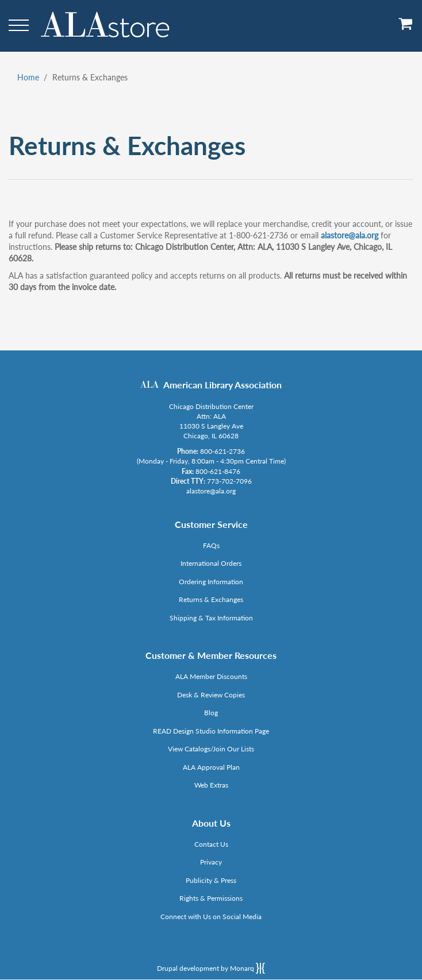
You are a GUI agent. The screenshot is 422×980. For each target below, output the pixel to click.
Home (28, 77)
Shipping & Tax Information (211, 618)
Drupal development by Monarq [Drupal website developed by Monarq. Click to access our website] (211, 968)
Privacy (211, 862)
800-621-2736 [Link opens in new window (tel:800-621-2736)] (222, 451)
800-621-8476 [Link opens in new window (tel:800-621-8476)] (218, 471)
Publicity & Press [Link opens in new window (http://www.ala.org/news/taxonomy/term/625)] (211, 880)
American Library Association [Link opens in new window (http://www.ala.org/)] (222, 385)
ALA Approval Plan (211, 767)
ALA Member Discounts (211, 676)
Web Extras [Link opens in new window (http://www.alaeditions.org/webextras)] (211, 785)
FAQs (211, 545)
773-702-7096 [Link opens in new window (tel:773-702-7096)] (229, 481)
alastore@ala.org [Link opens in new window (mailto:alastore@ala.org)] (350, 235)
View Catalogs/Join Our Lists (211, 749)
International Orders (211, 563)
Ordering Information (211, 582)
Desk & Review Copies (211, 695)
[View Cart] (406, 28)
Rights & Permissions (211, 898)
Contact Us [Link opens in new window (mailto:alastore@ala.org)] (211, 844)
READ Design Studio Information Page (211, 731)
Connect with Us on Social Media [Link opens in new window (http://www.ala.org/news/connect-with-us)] (211, 917)
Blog (211, 713)
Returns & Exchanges (211, 599)
